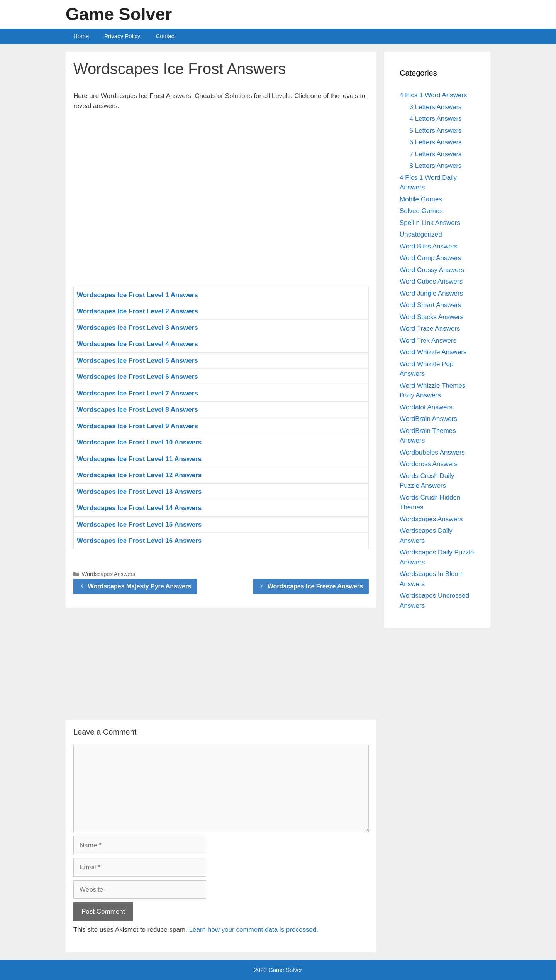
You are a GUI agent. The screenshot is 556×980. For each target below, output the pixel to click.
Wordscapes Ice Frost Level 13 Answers (139, 492)
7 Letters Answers (436, 154)
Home (81, 36)
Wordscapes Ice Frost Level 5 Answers (137, 361)
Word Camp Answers (430, 258)
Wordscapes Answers (109, 574)
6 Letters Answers (436, 142)
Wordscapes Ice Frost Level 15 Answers (139, 525)
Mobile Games (421, 199)
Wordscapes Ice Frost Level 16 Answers (139, 541)
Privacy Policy (122, 36)
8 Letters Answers (436, 166)
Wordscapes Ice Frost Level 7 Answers (137, 393)
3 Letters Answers (436, 107)
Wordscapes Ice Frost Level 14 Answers (139, 508)
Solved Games (421, 211)
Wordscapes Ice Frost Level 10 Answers (139, 442)
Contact (166, 36)
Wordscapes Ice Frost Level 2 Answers (137, 311)
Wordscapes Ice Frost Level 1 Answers (137, 295)
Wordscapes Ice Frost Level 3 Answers (137, 328)
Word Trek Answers (428, 340)
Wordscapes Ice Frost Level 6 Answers (137, 377)
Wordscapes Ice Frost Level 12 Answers (139, 475)
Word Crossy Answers (432, 270)
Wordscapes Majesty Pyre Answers (140, 586)
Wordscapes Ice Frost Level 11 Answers (139, 459)
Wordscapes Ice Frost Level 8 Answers (137, 410)
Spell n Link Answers (430, 223)
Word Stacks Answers (431, 317)
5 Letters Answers (436, 131)
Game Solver (119, 14)
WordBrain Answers (428, 419)
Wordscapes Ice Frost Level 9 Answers (137, 426)
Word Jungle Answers (431, 293)
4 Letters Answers (436, 119)
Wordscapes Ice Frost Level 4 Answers (137, 344)
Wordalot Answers (426, 407)
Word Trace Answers (430, 329)
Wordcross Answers (429, 464)
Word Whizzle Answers (433, 352)
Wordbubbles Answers (432, 452)
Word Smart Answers (430, 305)
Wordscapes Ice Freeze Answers (315, 586)
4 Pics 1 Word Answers (433, 95)
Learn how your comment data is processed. (254, 930)
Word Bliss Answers (429, 246)
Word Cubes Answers (431, 281)
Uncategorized (421, 234)
